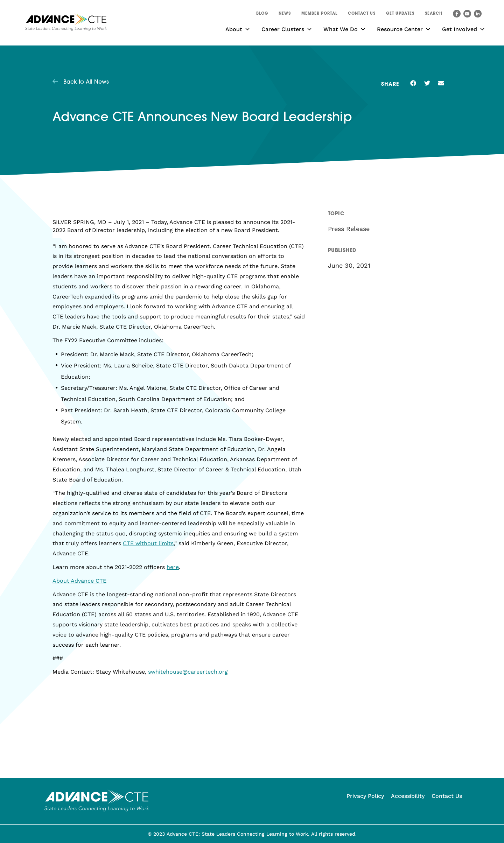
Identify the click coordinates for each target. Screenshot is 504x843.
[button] (434, 15)
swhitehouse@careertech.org (188, 672)
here (173, 567)
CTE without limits (148, 543)
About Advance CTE (79, 581)
